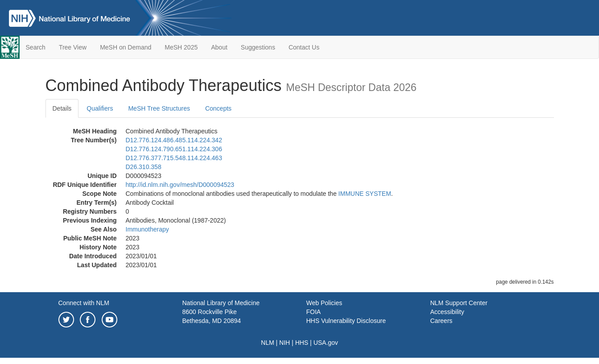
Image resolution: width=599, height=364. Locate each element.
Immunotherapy (147, 229)
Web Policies (324, 303)
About (219, 47)
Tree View (73, 47)
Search (36, 47)
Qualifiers (100, 108)
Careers (442, 321)
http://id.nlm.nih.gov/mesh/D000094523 (180, 185)
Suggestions (258, 47)
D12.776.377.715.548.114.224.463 (174, 158)
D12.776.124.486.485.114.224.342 (174, 140)
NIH (285, 343)
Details (62, 108)
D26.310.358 (144, 167)
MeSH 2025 (181, 47)
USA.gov (326, 343)
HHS (302, 343)
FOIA (314, 312)
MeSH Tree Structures (159, 108)
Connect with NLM (84, 303)
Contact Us (304, 47)
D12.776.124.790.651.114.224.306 (174, 149)
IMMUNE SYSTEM (365, 194)
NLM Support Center (459, 303)
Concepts (218, 108)
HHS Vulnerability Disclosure (346, 321)
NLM (268, 343)
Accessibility (447, 312)
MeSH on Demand (126, 47)
